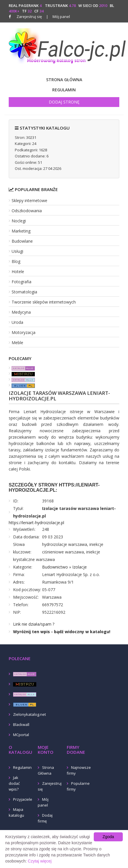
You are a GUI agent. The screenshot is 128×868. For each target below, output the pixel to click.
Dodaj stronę (64, 102)
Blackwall (21, 724)
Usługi (17, 251)
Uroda (17, 322)
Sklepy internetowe (29, 200)
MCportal (21, 735)
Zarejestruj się (29, 17)
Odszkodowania (27, 211)
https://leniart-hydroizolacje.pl (36, 523)
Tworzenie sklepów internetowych (44, 302)
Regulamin (64, 90)
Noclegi (19, 221)
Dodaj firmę (45, 818)
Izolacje (80, 567)
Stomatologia (24, 292)
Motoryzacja (24, 332)
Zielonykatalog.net (29, 714)
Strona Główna (64, 80)
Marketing (21, 231)
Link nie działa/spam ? (34, 624)
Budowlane (22, 241)
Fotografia (21, 282)
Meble (17, 343)
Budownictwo (55, 567)
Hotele (18, 272)
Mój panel (58, 17)
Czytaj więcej (40, 861)
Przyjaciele (23, 799)
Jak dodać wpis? (14, 783)
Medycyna (21, 312)
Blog (16, 261)
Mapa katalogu (16, 812)
